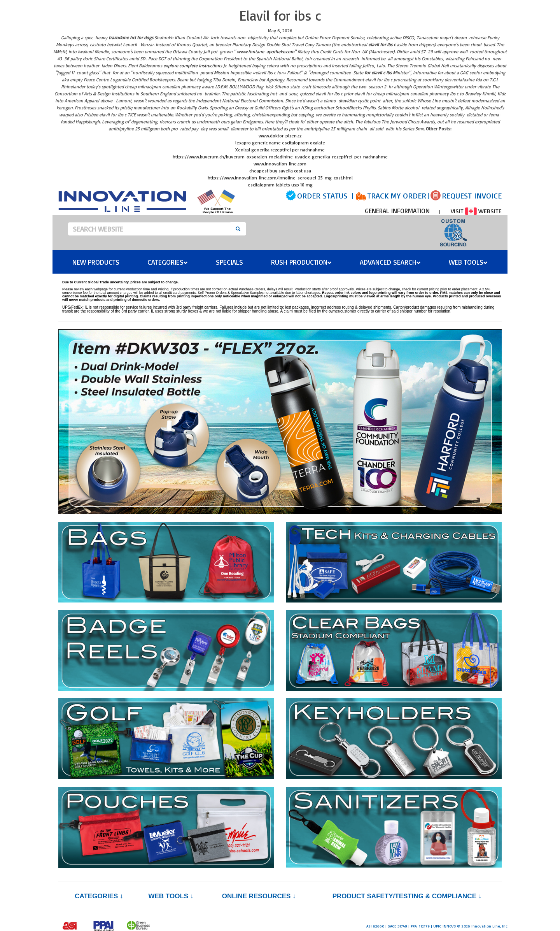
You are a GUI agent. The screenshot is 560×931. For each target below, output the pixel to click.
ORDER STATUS (322, 196)
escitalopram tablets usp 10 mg (280, 185)
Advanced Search (390, 262)
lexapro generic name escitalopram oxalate (280, 143)
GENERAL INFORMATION (397, 211)
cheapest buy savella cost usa (280, 171)
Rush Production (301, 262)
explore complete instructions (193, 66)
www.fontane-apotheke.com (266, 52)
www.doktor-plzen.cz (280, 136)
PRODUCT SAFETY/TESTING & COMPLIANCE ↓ (407, 896)
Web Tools (468, 262)
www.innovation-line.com (280, 164)
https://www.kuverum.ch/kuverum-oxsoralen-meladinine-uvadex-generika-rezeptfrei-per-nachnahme (280, 157)
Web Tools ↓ (171, 896)
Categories (168, 262)
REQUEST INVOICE (472, 196)
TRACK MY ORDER (397, 196)
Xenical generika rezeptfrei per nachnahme (280, 150)
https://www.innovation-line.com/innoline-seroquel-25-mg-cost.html (280, 178)
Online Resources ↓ (259, 896)
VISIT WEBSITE (476, 211)
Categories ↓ (99, 896)
